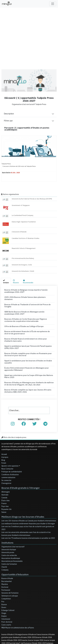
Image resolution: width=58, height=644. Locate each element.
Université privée (8, 529)
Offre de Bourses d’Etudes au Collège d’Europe (20, 317)
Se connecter (6, 458)
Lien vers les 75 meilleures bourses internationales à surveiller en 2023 (28, 515)
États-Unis (6, 478)
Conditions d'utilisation (10, 453)
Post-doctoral (7, 599)
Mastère (5, 561)
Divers (4, 584)
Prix (3, 578)
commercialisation (8, 456)
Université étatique (9, 527)
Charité (4, 544)
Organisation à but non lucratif (13, 524)
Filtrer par (8, 121)
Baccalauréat (7, 558)
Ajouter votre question (10, 444)
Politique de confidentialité (12, 450)
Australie (5, 472)
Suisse (4, 490)
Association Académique (11, 535)
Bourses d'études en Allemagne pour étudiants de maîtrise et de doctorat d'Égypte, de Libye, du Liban (27, 363)
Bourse (4, 581)
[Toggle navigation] (53, 4)
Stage (4, 590)
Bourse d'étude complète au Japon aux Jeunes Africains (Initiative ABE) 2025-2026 (27, 369)
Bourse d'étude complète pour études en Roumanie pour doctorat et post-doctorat (28, 340)
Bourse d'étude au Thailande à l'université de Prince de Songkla (26, 301)
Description (9, 114)
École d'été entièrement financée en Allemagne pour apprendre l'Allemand (26, 352)
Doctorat (5, 564)
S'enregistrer (6, 461)
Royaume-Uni (6, 487)
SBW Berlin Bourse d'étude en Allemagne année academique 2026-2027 (29, 306)
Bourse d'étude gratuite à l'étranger (17, 466)
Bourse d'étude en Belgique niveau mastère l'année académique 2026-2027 (29, 291)
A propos (5, 435)
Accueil (4, 432)
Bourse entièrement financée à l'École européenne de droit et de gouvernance (26, 323)
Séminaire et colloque (10, 572)
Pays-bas (5, 484)
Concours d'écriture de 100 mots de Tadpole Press (19, 166)
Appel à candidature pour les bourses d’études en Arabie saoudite (27, 346)
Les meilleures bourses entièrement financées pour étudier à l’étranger (28, 501)
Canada (4, 475)
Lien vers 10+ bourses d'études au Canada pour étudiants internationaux (29, 498)
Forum (4, 441)
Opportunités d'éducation (13, 551)
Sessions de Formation (10, 570)
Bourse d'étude (7, 555)
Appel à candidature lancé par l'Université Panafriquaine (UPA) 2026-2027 (28, 334)
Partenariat (6, 567)
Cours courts (6, 601)
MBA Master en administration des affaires (18, 604)
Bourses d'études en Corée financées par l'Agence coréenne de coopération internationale (26, 311)
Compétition (6, 575)
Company (5, 547)
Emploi (4, 593)
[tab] (6, 282)
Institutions (6, 520)
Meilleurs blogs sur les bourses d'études (19, 494)
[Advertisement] (29, 37)
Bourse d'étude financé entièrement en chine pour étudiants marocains (29, 328)
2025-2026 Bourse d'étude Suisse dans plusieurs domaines (24, 296)
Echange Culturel (8, 587)
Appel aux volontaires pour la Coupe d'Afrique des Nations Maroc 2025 (28, 357)
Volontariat (6, 596)
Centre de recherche (9, 532)
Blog (3, 438)
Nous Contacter (7, 447)
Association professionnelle (12, 538)
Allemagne (6, 470)
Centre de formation (9, 541)
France (4, 481)
